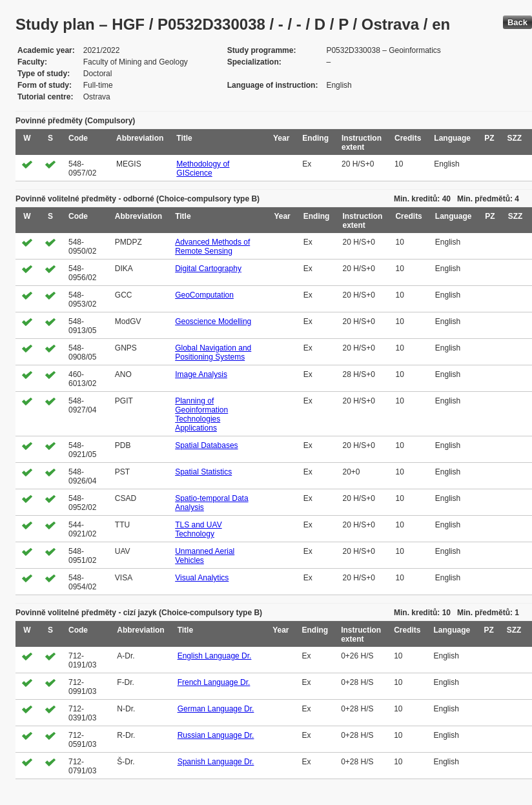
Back (517, 22)
